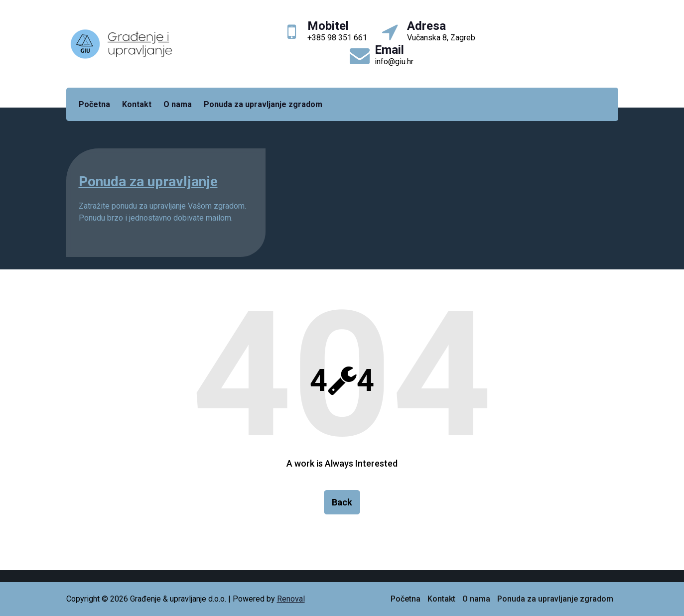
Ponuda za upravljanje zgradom (263, 104)
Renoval (291, 599)
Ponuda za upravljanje (148, 182)
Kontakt (137, 104)
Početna (94, 104)
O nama (178, 104)
